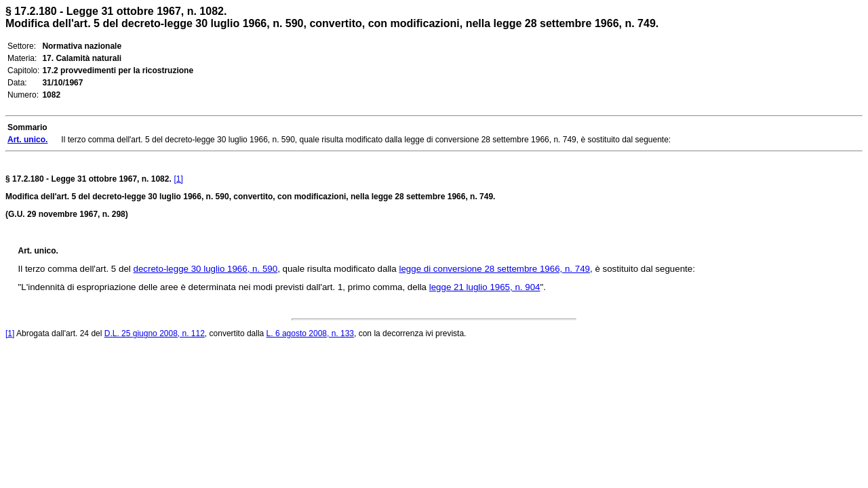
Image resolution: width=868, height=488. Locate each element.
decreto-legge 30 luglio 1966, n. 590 (205, 269)
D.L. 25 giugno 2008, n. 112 (155, 333)
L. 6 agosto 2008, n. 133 (310, 333)
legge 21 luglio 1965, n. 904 (485, 287)
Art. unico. (38, 251)
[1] (179, 179)
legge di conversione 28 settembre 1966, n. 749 (494, 269)
